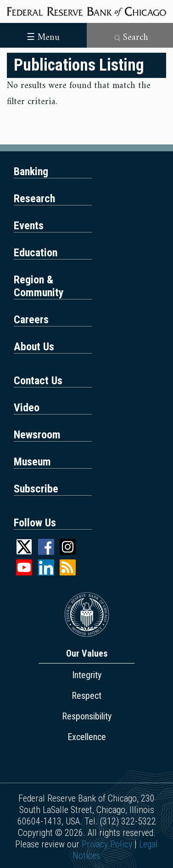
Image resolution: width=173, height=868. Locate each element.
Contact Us (38, 381)
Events (29, 226)
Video (27, 408)
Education (36, 253)
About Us (34, 347)
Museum (32, 462)
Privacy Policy (107, 844)
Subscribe (36, 489)
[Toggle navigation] (43, 35)
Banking (31, 171)
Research (34, 199)
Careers (31, 320)
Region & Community (39, 286)
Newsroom (37, 435)
